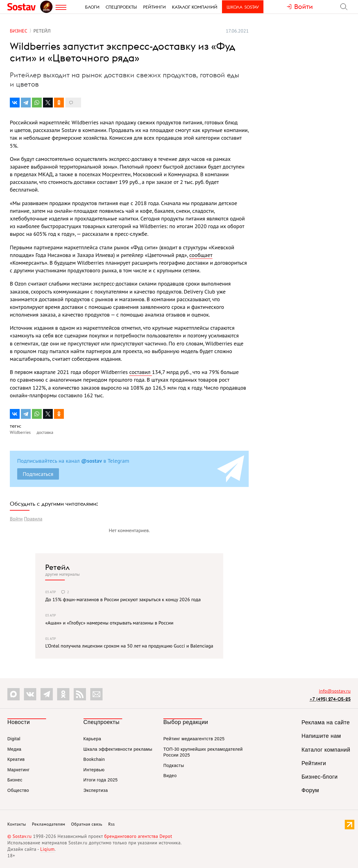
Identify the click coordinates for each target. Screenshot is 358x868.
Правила (33, 519)
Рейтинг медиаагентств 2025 (194, 739)
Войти (16, 519)
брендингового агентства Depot (138, 836)
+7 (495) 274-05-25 (330, 699)
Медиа (14, 749)
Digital (14, 739)
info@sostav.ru (335, 691)
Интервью (94, 770)
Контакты (17, 824)
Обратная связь (87, 824)
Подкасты (174, 765)
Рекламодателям (49, 824)
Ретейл (57, 567)
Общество (18, 790)
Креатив (16, 759)
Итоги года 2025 (101, 780)
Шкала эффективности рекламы (118, 749)
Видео (170, 776)
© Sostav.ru (19, 836)
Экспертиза (96, 790)
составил (141, 372)
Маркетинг (19, 770)
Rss (112, 824)
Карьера (92, 739)
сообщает (201, 255)
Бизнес (15, 780)
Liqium (47, 849)
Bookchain (94, 759)
